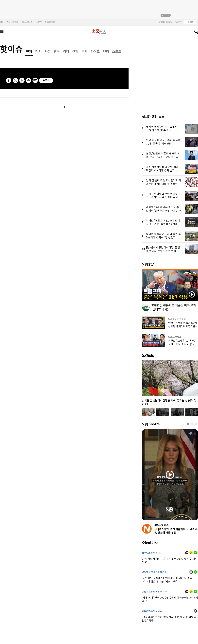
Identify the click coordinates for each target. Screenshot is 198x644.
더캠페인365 (50, 22)
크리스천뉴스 (27, 22)
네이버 (195, 553)
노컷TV (39, 22)
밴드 (22, 80)
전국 (57, 52)
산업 (75, 52)
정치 (38, 52)
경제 (66, 52)
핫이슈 (11, 49)
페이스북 (9, 80)
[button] (188, 424)
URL (35, 80)
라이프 (95, 52)
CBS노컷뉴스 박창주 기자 (154, 592)
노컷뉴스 (99, 32)
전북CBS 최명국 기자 (152, 611)
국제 (84, 52)
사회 (48, 52)
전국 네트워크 (12, 22)
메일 (187, 553)
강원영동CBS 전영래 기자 (154, 572)
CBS (2, 22)
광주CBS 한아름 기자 (152, 553)
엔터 (106, 52)
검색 (195, 32)
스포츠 (117, 52)
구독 (47, 80)
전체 (29, 52)
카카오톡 (29, 80)
